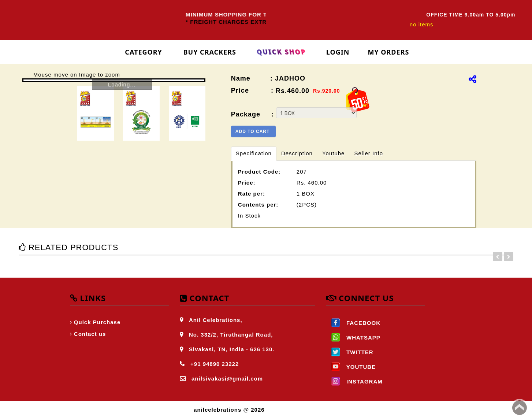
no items (422, 24)
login (338, 52)
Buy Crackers (210, 52)
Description (297, 153)
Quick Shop (281, 52)
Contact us (90, 334)
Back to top (520, 408)
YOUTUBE (351, 367)
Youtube (334, 153)
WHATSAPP (353, 338)
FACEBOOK (353, 323)
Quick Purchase (97, 322)
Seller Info (369, 153)
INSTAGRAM (354, 381)
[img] (473, 79)
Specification (254, 153)
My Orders (388, 52)
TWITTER (350, 352)
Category (144, 52)
